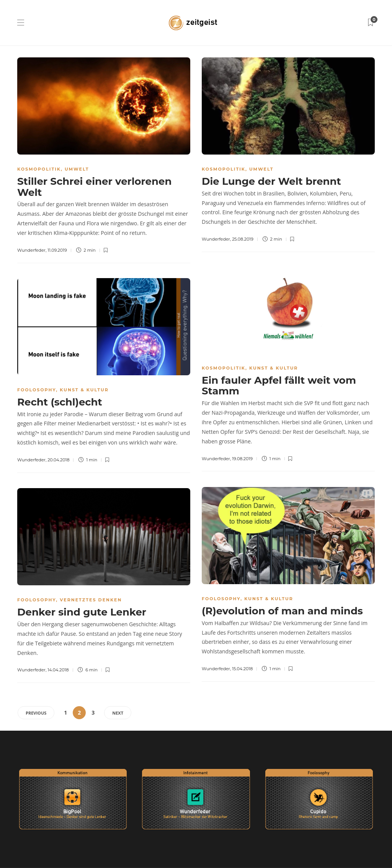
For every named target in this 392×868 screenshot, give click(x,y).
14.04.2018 (58, 670)
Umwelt (77, 169)
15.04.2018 (242, 669)
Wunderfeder (31, 250)
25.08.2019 (243, 239)
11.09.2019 (57, 250)
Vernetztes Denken (91, 600)
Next (118, 713)
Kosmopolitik (39, 169)
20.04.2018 (58, 460)
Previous (36, 713)
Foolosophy (37, 390)
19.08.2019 (242, 459)
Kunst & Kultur (274, 368)
